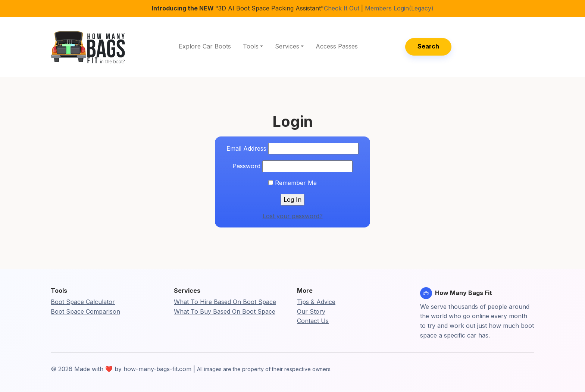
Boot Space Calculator (83, 302)
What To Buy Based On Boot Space (225, 311)
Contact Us (313, 321)
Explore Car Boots (205, 46)
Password (246, 166)
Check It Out (342, 8)
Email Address (246, 148)
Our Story (311, 311)
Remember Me (292, 183)
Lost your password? (293, 216)
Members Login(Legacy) (399, 8)
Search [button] (428, 46)
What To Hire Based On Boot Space (225, 302)
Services (287, 46)
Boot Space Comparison (85, 311)
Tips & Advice (316, 302)
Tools (251, 46)
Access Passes (337, 46)
